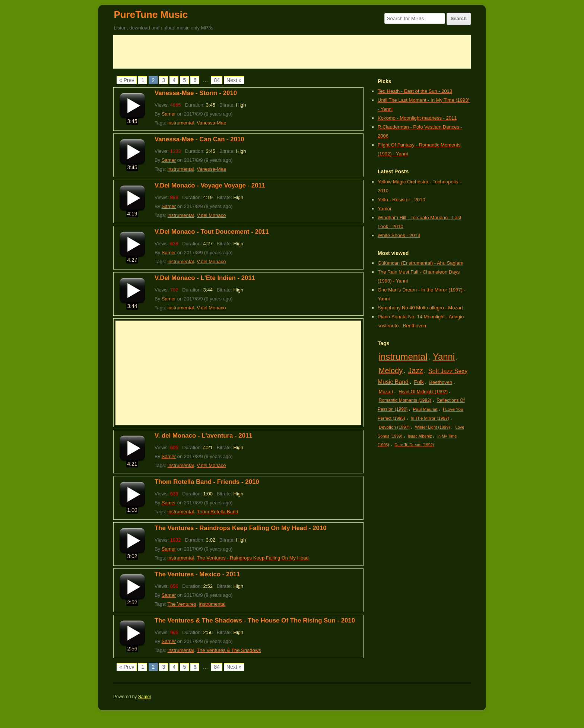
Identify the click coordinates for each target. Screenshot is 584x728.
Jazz (416, 371)
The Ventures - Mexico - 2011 (197, 574)
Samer (169, 114)
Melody (391, 371)
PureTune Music (151, 15)
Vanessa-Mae (211, 123)
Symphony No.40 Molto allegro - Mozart (420, 308)
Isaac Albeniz (420, 436)
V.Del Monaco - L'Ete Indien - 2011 (205, 278)
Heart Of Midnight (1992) (423, 392)
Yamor (385, 209)
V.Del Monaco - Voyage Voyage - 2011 (210, 185)
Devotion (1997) (394, 427)
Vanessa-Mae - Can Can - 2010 (199, 139)
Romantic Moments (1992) (405, 400)
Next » (234, 80)
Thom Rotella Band (217, 512)
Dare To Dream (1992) (414, 445)
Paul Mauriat (425, 409)
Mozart (386, 392)
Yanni (444, 357)
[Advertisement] (292, 52)
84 (217, 80)
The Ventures (182, 604)
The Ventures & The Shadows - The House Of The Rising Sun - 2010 (255, 620)
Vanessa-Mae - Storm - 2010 (196, 93)
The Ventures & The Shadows (229, 650)
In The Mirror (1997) (430, 418)
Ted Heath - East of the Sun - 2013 (415, 91)
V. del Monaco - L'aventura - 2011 (204, 436)
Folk (419, 382)
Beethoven (441, 382)
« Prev (127, 80)
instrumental (181, 123)
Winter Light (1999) (432, 427)
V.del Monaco (211, 215)
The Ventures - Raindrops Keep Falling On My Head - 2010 (241, 528)
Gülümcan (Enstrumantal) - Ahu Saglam (420, 263)
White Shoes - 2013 (399, 235)
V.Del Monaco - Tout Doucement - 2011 (212, 232)
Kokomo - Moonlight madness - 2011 (417, 118)
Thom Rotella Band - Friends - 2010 (207, 482)
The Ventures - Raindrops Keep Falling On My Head (253, 558)
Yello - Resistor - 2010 (401, 200)
